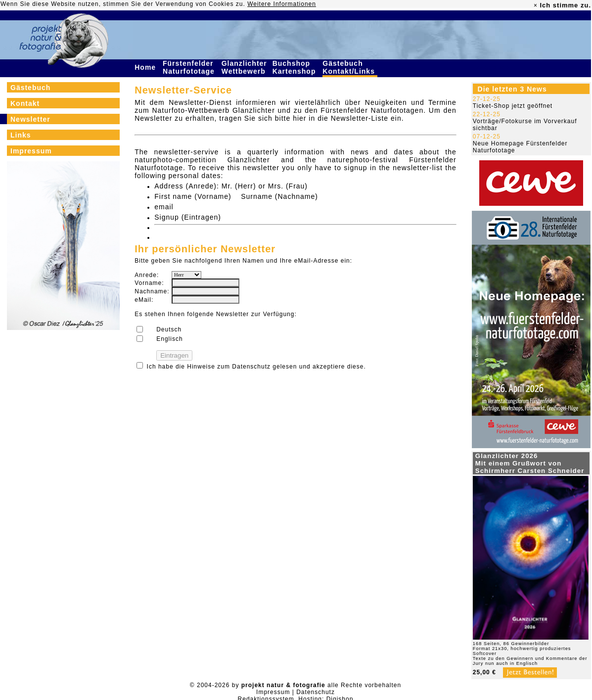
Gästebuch (30, 88)
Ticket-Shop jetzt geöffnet (513, 106)
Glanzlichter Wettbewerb (245, 67)
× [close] (536, 5)
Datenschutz (251, 367)
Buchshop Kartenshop (296, 67)
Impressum (31, 151)
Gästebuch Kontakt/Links (350, 67)
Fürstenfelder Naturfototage (190, 67)
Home (146, 67)
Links (21, 135)
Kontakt (25, 103)
